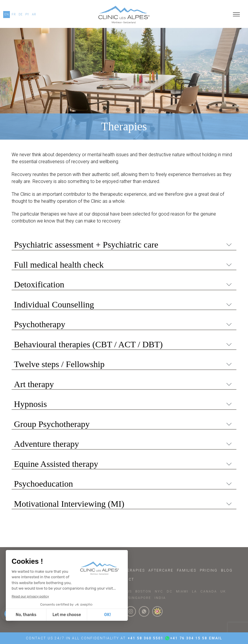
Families (187, 570)
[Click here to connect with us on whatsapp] (144, 611)
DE (21, 14)
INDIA (160, 598)
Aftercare (161, 570)
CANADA (209, 591)
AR (34, 14)
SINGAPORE (140, 598)
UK (223, 591)
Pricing (209, 570)
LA (194, 591)
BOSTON (143, 591)
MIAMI (182, 591)
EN (7, 14)
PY (27, 14)
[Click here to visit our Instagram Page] (131, 611)
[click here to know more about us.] (157, 611)
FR (14, 14)
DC (170, 591)
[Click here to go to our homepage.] (124, 15)
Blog (227, 570)
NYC (159, 591)
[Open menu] (236, 15)
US (129, 591)
